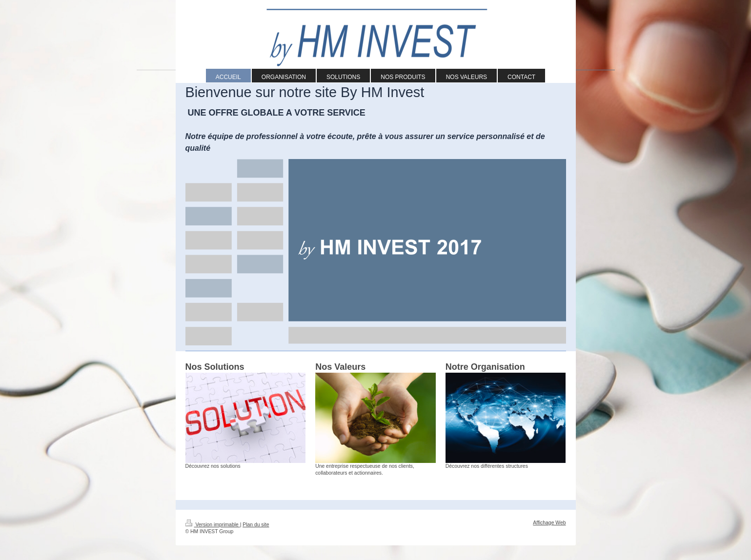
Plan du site (256, 525)
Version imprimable (213, 525)
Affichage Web (549, 523)
